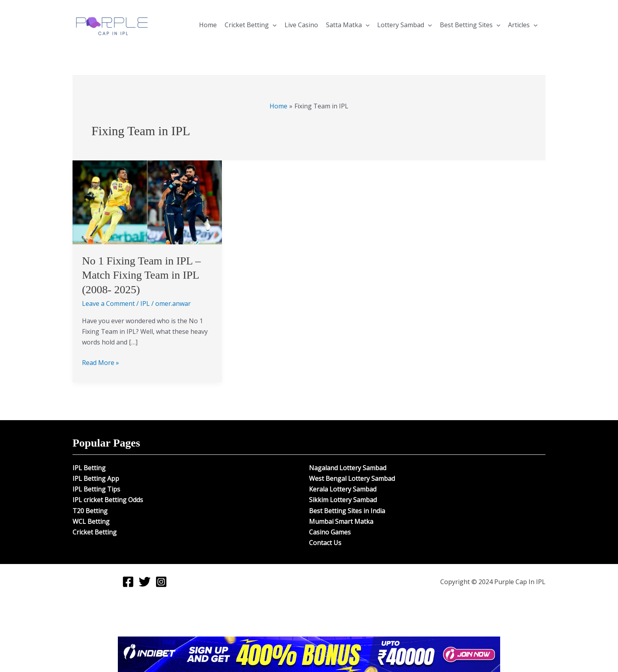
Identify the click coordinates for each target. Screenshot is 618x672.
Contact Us (325, 543)
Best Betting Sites (470, 25)
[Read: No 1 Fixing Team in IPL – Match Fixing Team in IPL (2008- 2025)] (147, 202)
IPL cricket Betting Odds (108, 500)
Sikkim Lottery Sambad (343, 500)
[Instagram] (161, 582)
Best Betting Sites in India (347, 511)
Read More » (101, 362)
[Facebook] (128, 582)
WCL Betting (91, 521)
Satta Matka (348, 25)
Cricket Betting (251, 25)
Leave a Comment (108, 303)
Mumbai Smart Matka (341, 521)
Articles (523, 25)
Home (208, 25)
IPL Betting (89, 468)
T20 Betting (90, 511)
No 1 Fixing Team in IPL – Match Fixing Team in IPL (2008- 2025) (141, 275)
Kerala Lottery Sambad (343, 489)
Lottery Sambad (405, 25)
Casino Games (330, 532)
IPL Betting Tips (96, 489)
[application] (273, 25)
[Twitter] (145, 582)
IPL (145, 303)
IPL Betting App (96, 478)
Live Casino (301, 25)
